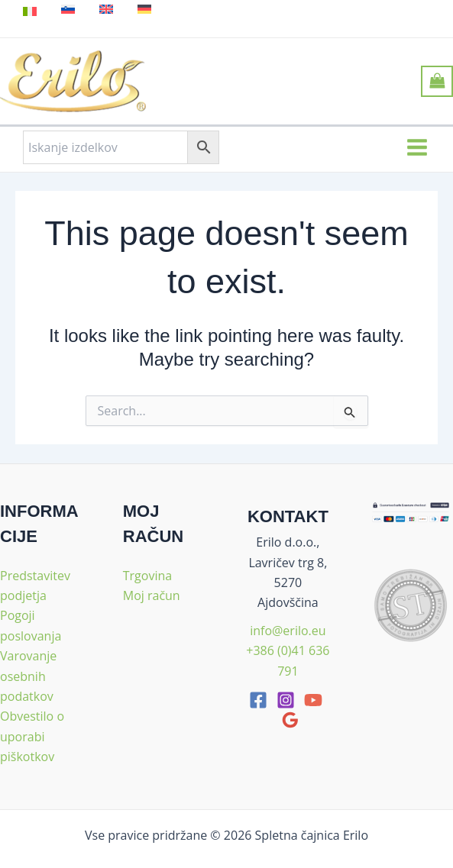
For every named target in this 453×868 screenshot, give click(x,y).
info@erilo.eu (288, 631)
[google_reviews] (290, 720)
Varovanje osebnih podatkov (28, 676)
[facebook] (258, 700)
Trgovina (147, 576)
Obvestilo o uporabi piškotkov (32, 736)
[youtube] (313, 700)
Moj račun (152, 595)
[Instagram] (286, 700)
